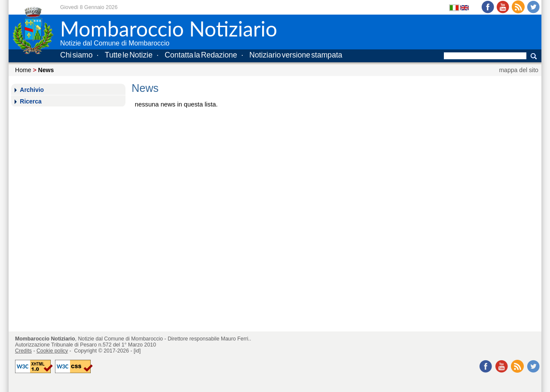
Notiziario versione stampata (296, 55)
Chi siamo (76, 55)
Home (23, 70)
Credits (23, 351)
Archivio (32, 90)
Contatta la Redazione (201, 55)
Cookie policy (52, 351)
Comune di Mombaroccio (133, 339)
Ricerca (31, 101)
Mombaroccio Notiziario (45, 339)
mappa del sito (519, 70)
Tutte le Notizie (129, 55)
